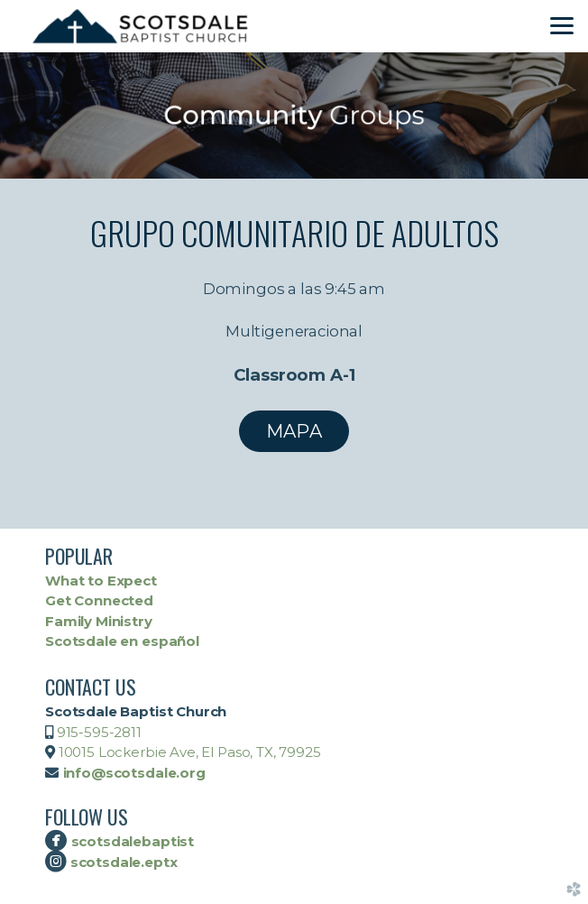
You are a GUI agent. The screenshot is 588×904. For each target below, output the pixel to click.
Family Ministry (99, 621)
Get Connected (99, 600)
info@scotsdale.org (134, 773)
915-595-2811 (99, 732)
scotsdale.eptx (122, 862)
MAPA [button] (294, 431)
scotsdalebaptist (133, 841)
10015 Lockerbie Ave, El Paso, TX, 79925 (188, 752)
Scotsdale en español (122, 641)
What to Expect (101, 581)
